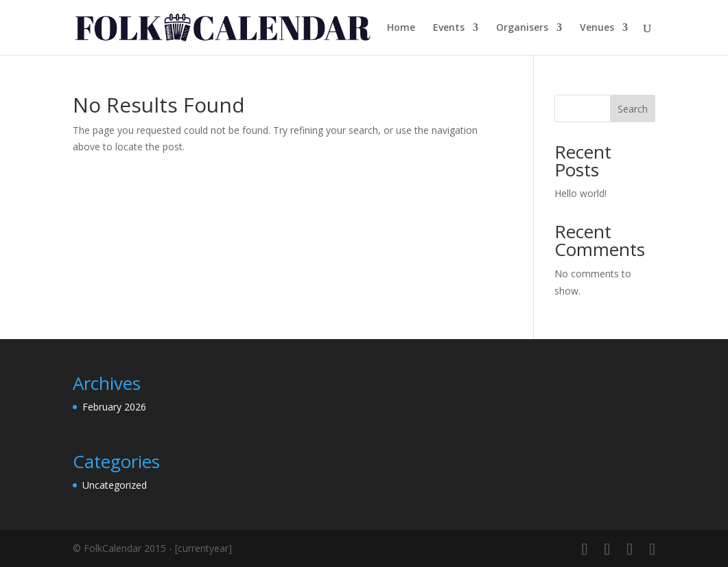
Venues (597, 28)
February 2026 (114, 407)
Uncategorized (115, 485)
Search (633, 109)
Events (449, 28)
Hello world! (580, 193)
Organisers (522, 28)
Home (401, 28)
